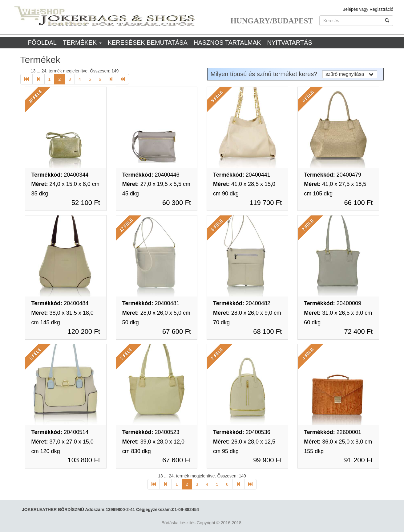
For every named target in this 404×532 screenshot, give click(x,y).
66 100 (358, 203)
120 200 (84, 331)
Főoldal (42, 43)
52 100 (86, 203)
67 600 (177, 331)
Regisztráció (381, 9)
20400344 (60, 175)
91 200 (358, 460)
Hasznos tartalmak (227, 43)
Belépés (350, 9)
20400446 (151, 175)
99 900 (267, 460)
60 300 (177, 203)
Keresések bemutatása (148, 43)
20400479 (333, 175)
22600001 (333, 432)
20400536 (242, 432)
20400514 (60, 432)
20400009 (333, 303)
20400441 (242, 175)
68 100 (267, 331)
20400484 (60, 303)
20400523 (151, 432)
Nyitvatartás (289, 43)
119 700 (266, 203)
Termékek (82, 43)
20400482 (242, 303)
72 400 (358, 331)
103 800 (84, 460)
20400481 (151, 303)
